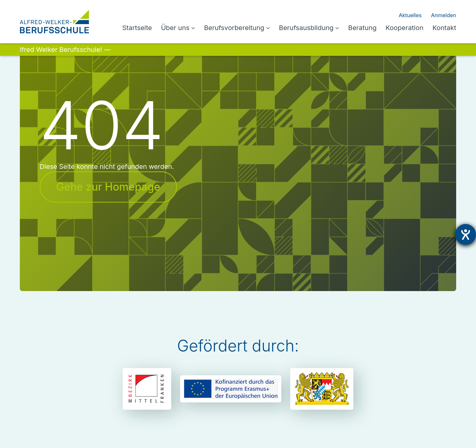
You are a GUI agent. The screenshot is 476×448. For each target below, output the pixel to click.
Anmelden (444, 15)
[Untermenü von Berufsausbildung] (342, 28)
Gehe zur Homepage (105, 187)
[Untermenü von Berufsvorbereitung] (277, 28)
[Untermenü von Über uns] (206, 28)
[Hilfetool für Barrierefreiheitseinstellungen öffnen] (466, 234)
